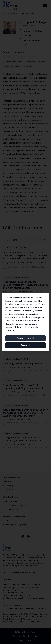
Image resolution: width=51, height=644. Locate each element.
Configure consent (26, 338)
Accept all (26, 345)
